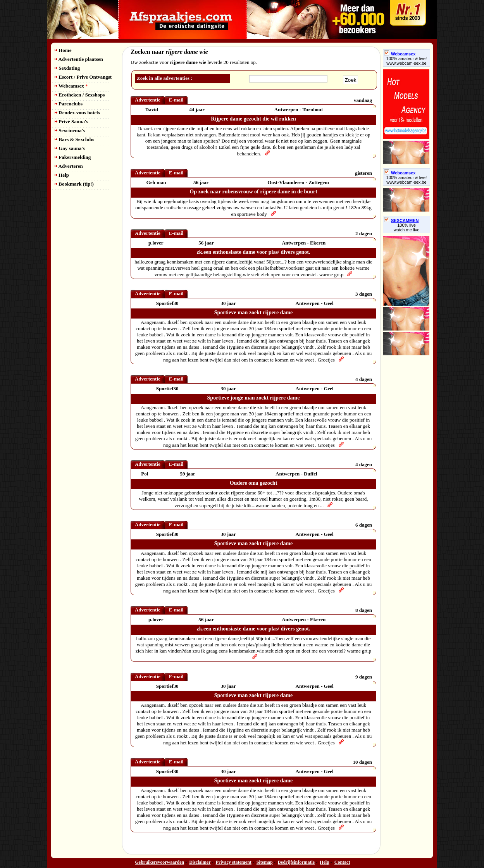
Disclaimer (200, 862)
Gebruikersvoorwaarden (160, 862)
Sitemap (265, 862)
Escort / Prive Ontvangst (83, 77)
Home (63, 50)
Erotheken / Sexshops (80, 95)
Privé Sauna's (71, 121)
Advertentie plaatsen (79, 59)
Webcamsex (71, 86)
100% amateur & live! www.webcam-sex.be (407, 61)
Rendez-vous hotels (77, 113)
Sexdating (67, 68)
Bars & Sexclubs (74, 139)
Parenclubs (69, 104)
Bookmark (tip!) (74, 184)
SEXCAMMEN (401, 220)
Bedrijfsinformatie (296, 862)
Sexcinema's (70, 130)
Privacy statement (234, 862)
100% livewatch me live (407, 227)
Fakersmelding (73, 157)
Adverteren (69, 166)
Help (62, 175)
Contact (342, 862)
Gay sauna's (70, 148)
